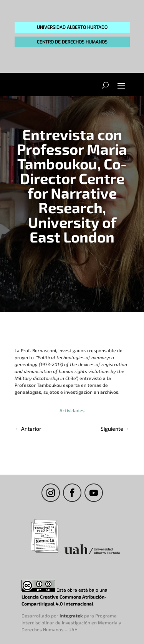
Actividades (72, 410)
